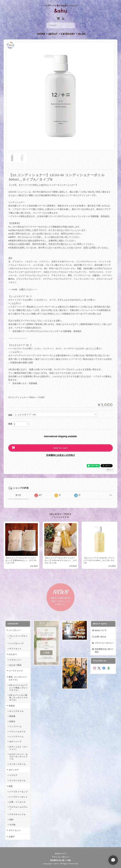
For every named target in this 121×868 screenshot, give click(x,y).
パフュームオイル (17, 731)
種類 (10, 415)
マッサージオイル (17, 764)
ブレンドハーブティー (19, 637)
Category (68, 34)
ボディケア (14, 770)
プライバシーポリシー (104, 643)
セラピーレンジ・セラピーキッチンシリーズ (19, 757)
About (53, 34)
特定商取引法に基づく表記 (104, 650)
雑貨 (11, 786)
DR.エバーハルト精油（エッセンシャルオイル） (19, 697)
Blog (82, 34)
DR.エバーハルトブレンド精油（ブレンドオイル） (19, 687)
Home (41, 34)
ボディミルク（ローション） (19, 748)
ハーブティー (15, 630)
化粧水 (12, 721)
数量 (10, 424)
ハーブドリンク (16, 671)
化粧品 (12, 706)
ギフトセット (15, 649)
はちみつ (13, 654)
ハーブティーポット (19, 797)
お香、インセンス (17, 802)
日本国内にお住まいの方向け (60, 455)
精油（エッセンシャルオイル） (18, 678)
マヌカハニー (15, 660)
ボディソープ (15, 742)
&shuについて (101, 630)
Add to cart (61, 448)
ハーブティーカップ (19, 792)
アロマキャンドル (17, 814)
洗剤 (11, 820)
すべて (18, 495)
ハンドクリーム (16, 736)
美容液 (12, 716)
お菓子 (12, 837)
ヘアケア (13, 775)
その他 (12, 825)
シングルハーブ (16, 643)
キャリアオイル (16, 711)
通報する (110, 470)
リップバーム (15, 726)
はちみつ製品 (15, 665)
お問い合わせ (101, 637)
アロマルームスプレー (19, 808)
